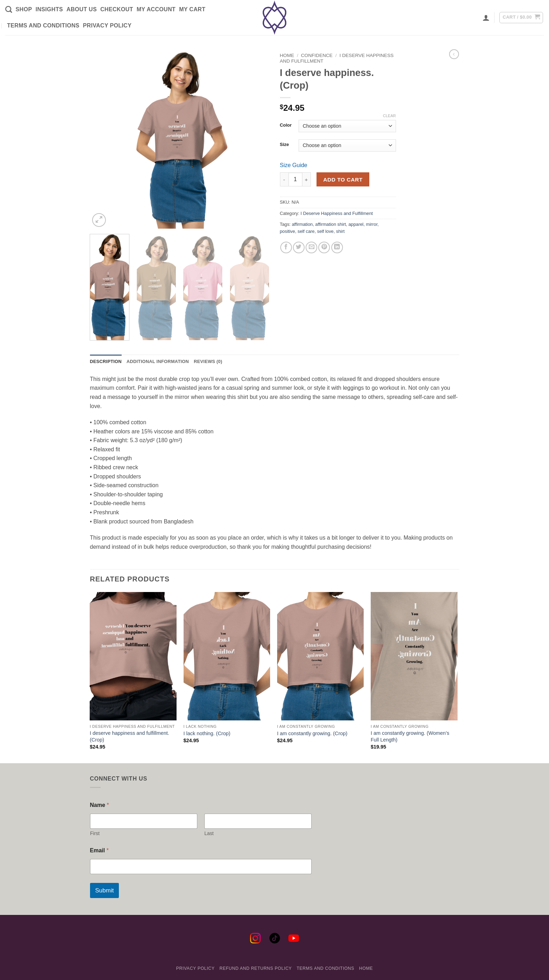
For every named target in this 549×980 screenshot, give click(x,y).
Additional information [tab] (158, 361)
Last (209, 833)
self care (306, 231)
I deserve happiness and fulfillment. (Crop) (129, 736)
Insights (49, 9)
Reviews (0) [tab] (208, 361)
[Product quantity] (295, 179)
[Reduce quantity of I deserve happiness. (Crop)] (284, 179)
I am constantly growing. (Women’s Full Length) (410, 736)
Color (286, 125)
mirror (372, 224)
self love (325, 231)
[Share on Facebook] (286, 247)
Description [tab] (106, 361)
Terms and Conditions (43, 26)
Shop (24, 9)
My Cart (192, 9)
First (95, 833)
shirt (340, 231)
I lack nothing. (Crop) (207, 733)
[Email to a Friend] (311, 247)
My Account (156, 9)
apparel (356, 224)
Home (287, 55)
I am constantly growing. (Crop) (312, 733)
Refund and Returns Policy (256, 968)
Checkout (117, 9)
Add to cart (343, 180)
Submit (105, 890)
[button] (486, 18)
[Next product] (454, 54)
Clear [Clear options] (390, 116)
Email (99, 850)
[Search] (9, 9)
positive (288, 231)
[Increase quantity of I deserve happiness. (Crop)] (307, 179)
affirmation (302, 224)
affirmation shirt (330, 224)
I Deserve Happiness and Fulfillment (337, 213)
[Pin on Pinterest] (324, 247)
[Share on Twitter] (299, 247)
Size (285, 145)
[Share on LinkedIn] (337, 247)
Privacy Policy (107, 26)
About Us (82, 9)
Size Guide (294, 165)
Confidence (317, 55)
